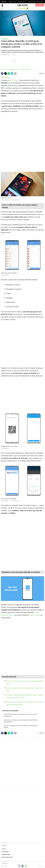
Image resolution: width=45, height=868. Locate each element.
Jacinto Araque (5, 77)
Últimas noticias (13, 2)
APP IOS (4, 849)
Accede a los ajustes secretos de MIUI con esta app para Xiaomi (21, 726)
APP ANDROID (5, 852)
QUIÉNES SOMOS (6, 854)
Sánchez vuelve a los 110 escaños (36, 2)
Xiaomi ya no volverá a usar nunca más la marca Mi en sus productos (21, 721)
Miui (18, 70)
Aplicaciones (12, 70)
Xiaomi (6, 70)
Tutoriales (5, 39)
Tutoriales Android (25, 70)
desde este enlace (34, 615)
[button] (2, 73)
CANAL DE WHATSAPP (7, 857)
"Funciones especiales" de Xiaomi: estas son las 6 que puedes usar (20, 715)
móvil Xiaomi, (14, 80)
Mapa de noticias (22, 2)
